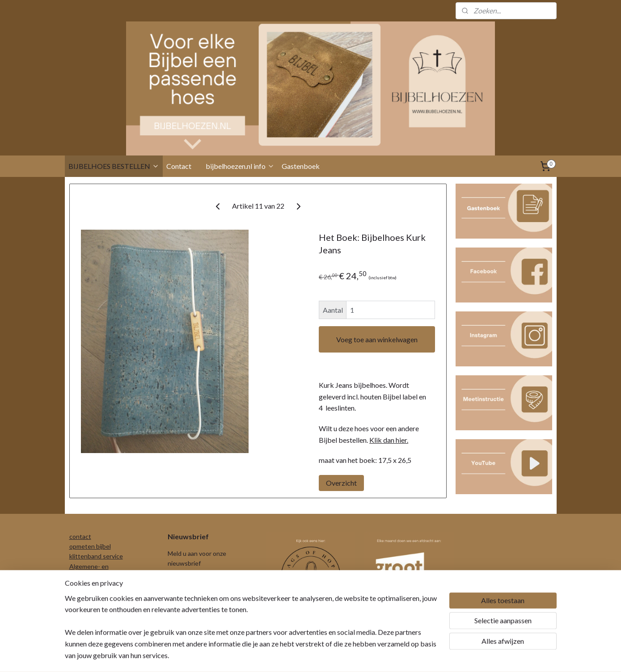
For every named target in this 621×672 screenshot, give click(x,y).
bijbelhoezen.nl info (240, 166)
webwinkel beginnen (329, 656)
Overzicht (341, 483)
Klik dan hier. (389, 440)
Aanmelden (192, 586)
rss (298, 656)
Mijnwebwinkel (401, 656)
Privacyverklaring (93, 586)
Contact (179, 166)
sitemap (282, 656)
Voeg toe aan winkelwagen (377, 339)
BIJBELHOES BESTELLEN (114, 166)
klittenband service (96, 556)
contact (80, 536)
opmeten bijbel (90, 546)
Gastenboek (301, 166)
